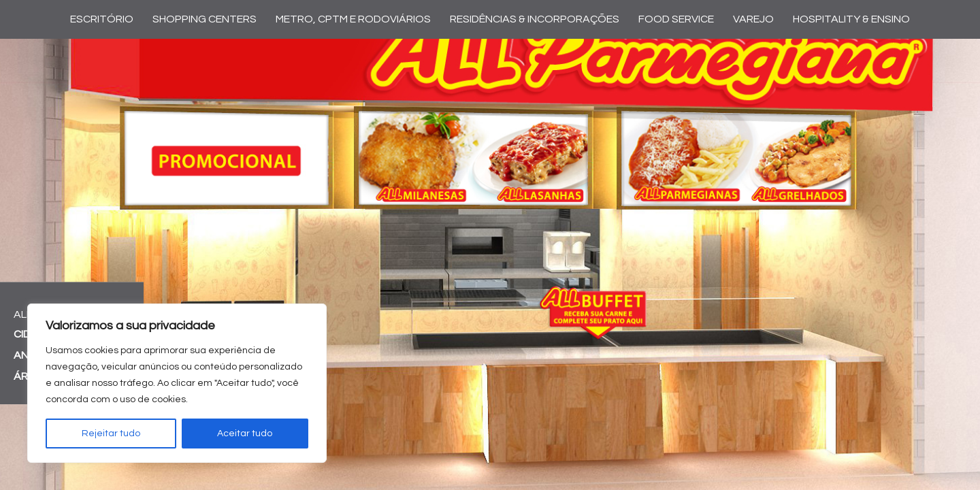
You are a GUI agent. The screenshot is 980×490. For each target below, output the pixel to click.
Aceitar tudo (245, 434)
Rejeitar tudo (111, 434)
